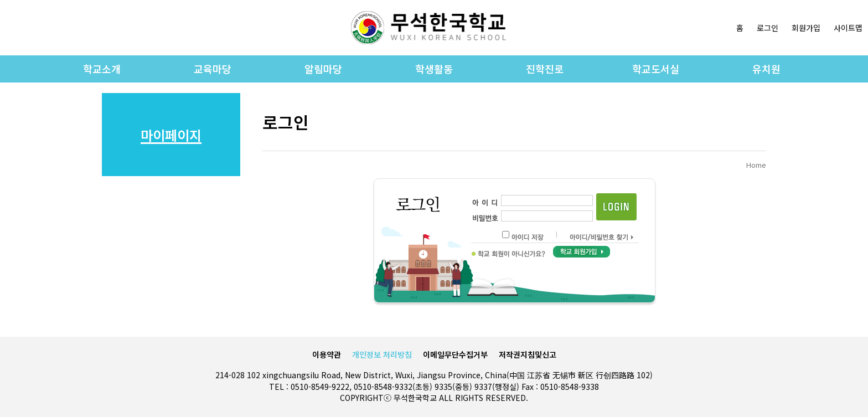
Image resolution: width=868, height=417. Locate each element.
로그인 (768, 28)
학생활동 (434, 69)
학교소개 (102, 69)
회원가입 (806, 28)
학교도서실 (656, 69)
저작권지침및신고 (528, 354)
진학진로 (545, 69)
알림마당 (323, 69)
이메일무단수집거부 (455, 354)
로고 (428, 28)
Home (756, 165)
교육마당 (213, 69)
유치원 (766, 69)
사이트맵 (848, 28)
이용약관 (327, 354)
